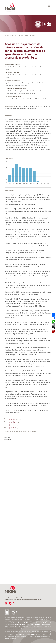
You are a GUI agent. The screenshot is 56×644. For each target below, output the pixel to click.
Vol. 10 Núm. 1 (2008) (22, 35)
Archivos (12, 35)
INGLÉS (15, 425)
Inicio (6, 35)
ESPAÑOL (15, 419)
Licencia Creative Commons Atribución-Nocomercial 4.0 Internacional (23, 635)
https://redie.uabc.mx (20, 625)
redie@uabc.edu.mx (36, 625)
